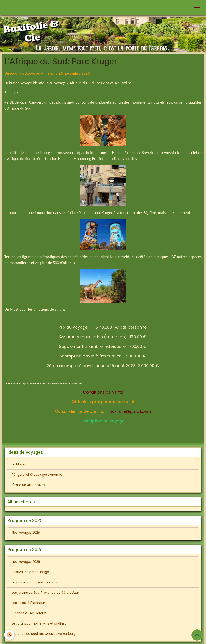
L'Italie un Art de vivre (28, 485)
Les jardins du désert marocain (36, 582)
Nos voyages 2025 (26, 533)
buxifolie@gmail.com (130, 411)
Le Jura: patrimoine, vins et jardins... (39, 623)
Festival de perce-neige (30, 572)
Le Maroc (19, 464)
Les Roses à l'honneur (28, 603)
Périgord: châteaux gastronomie (37, 475)
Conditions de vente (103, 392)
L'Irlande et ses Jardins (29, 613)
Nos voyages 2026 (26, 562)
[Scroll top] (197, 635)
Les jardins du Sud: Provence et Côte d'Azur (45, 593)
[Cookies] (10, 635)
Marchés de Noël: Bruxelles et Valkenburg (44, 634)
